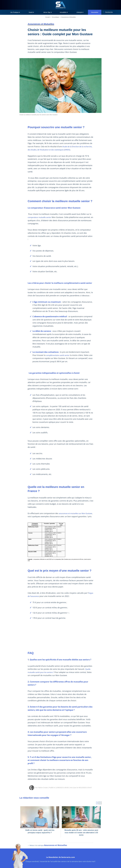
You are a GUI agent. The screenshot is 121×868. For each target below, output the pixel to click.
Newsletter (95, 12)
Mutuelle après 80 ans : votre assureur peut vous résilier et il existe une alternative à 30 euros (81, 834)
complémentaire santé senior (59, 355)
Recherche (109, 12)
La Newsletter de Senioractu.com (61, 862)
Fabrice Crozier (43, 791)
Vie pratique (55, 17)
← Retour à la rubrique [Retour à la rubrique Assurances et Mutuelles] (47, 851)
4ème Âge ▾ (48, 12)
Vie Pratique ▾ (15, 12)
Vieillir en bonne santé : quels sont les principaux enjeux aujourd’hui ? (40, 834)
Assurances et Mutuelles (68, 17)
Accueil (47, 17)
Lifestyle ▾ (80, 12)
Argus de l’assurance (37, 599)
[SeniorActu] (60, 5)
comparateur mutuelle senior (40, 217)
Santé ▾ (31, 12)
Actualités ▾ (64, 12)
